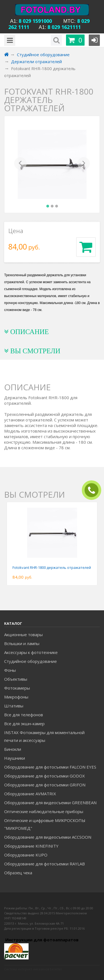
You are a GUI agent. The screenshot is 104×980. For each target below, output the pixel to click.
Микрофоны (16, 697)
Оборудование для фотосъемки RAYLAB (45, 864)
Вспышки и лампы (22, 643)
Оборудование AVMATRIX (30, 794)
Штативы (14, 706)
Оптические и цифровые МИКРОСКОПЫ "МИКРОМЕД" (45, 824)
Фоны (10, 670)
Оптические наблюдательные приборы (44, 811)
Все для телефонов (24, 715)
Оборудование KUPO (26, 855)
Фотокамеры (17, 688)
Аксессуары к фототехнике (31, 652)
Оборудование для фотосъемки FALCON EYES (50, 767)
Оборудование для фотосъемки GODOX (45, 776)
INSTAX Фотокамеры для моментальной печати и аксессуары (44, 736)
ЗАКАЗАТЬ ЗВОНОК (94, 490)
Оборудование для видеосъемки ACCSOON (48, 837)
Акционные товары (23, 635)
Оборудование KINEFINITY (31, 846)
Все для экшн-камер (24, 724)
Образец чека (18, 873)
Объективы (16, 679)
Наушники (15, 758)
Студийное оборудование (31, 661)
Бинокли (13, 749)
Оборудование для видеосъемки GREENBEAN (50, 803)
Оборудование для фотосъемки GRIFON (45, 785)
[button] (20, 164)
